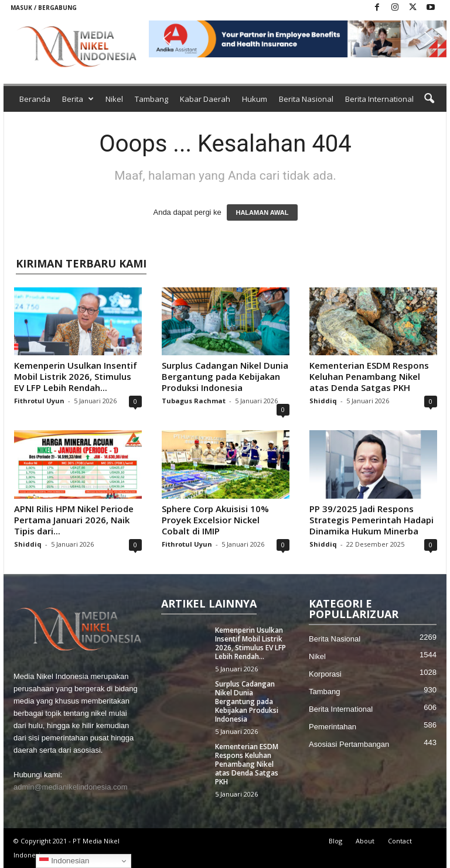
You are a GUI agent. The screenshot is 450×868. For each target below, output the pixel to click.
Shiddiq (323, 401)
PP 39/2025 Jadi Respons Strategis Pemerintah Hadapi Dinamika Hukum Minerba (371, 520)
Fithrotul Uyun (39, 401)
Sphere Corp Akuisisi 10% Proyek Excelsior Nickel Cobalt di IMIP (215, 520)
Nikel (114, 99)
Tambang (151, 99)
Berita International (379, 99)
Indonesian (64, 861)
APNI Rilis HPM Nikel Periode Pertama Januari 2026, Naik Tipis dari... (74, 520)
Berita (78, 99)
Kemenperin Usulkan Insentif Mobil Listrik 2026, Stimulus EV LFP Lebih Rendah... (76, 376)
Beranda (35, 99)
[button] (298, 39)
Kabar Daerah (205, 99)
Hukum (255, 99)
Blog (335, 841)
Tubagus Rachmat (194, 401)
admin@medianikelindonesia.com (71, 787)
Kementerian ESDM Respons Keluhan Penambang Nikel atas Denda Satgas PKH (369, 376)
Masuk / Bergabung (44, 8)
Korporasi (325, 674)
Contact (400, 841)
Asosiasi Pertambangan (349, 744)
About (365, 841)
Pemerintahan (333, 727)
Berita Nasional (306, 99)
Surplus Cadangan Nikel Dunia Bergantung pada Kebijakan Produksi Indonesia (225, 376)
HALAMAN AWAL (262, 212)
